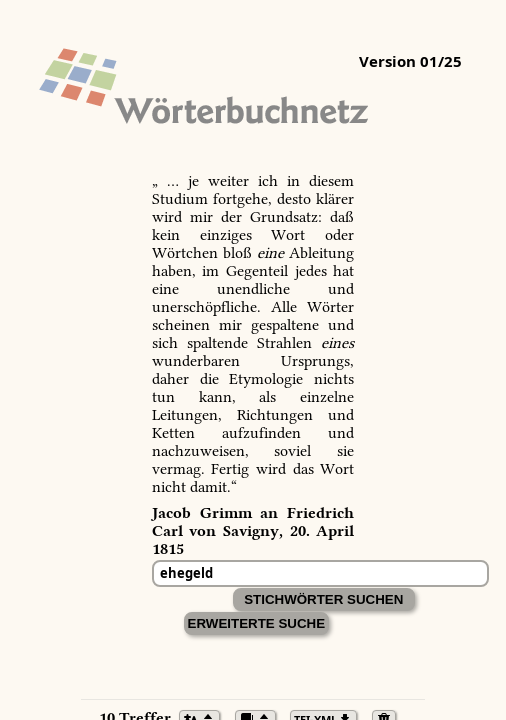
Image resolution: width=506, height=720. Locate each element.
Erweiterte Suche (257, 623)
